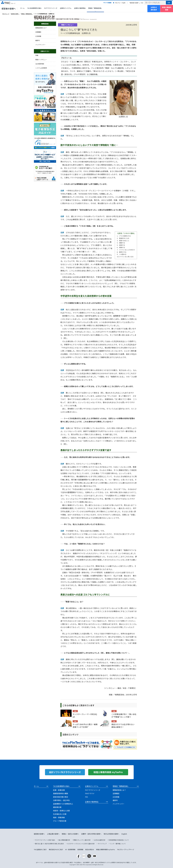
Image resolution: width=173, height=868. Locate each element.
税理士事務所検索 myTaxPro (106, 849)
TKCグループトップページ (126, 849)
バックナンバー (41, 45)
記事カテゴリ (45, 51)
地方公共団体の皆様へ (111, 834)
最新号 (38, 40)
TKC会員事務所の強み (34, 8)
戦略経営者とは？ (41, 28)
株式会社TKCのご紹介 (56, 849)
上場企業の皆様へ (53, 834)
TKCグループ (6, 14)
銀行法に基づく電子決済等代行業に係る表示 (50, 844)
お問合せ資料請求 (154, 9)
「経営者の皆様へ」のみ (136, 3)
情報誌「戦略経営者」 (27, 14)
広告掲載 (38, 36)
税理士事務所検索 (167, 9)
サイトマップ (102, 844)
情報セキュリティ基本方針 (82, 840)
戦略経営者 (45, 24)
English (124, 834)
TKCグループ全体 (120, 3)
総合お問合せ (90, 849)
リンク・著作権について (118, 844)
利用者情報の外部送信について (119, 840)
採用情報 (80, 849)
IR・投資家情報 (70, 849)
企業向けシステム (66, 8)
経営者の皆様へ (9, 9)
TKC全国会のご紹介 (40, 849)
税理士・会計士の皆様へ (70, 834)
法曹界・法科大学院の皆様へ (91, 834)
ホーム (22, 8)
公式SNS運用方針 (100, 840)
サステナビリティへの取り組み (45, 840)
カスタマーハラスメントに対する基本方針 (81, 844)
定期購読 (38, 32)
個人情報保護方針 (64, 840)
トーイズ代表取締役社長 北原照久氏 (44, 14)
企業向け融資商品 (80, 8)
